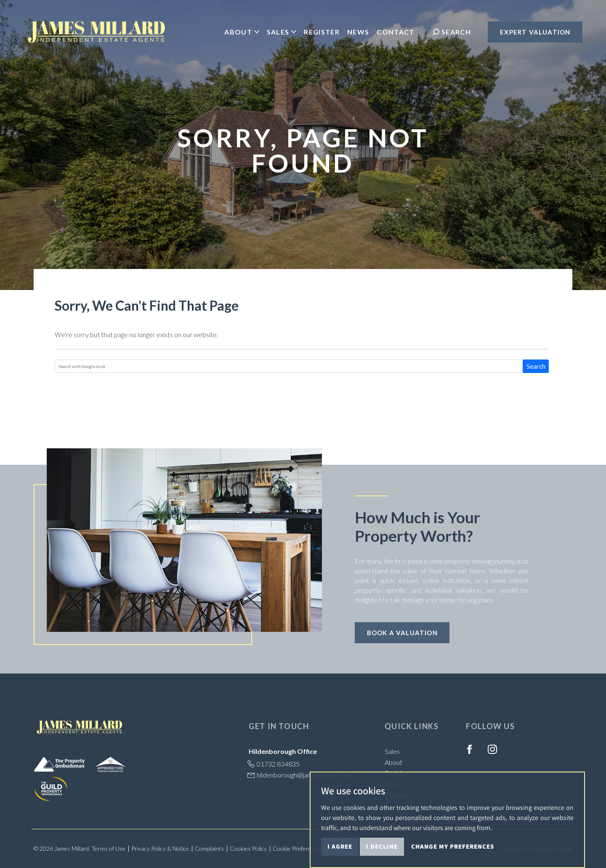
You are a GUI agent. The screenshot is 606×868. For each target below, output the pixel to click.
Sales (392, 751)
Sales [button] (280, 33)
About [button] (241, 33)
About (393, 762)
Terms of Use (109, 848)
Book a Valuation (402, 633)
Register (321, 33)
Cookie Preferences (298, 848)
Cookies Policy (248, 848)
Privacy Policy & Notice (160, 848)
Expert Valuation (534, 33)
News (357, 33)
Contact (395, 33)
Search (536, 366)
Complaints (209, 848)
